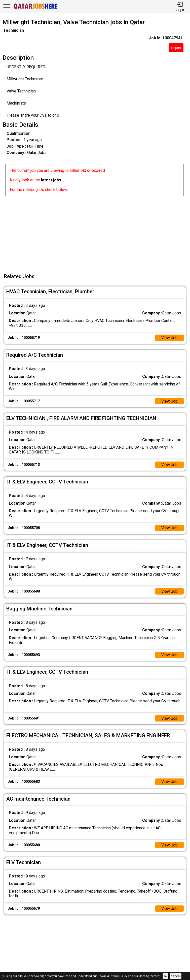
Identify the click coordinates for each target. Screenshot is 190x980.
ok (166, 976)
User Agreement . (150, 976)
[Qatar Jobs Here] (35, 8)
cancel (176, 976)
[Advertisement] (97, 232)
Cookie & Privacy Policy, (113, 976)
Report (176, 48)
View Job (169, 338)
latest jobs (51, 180)
